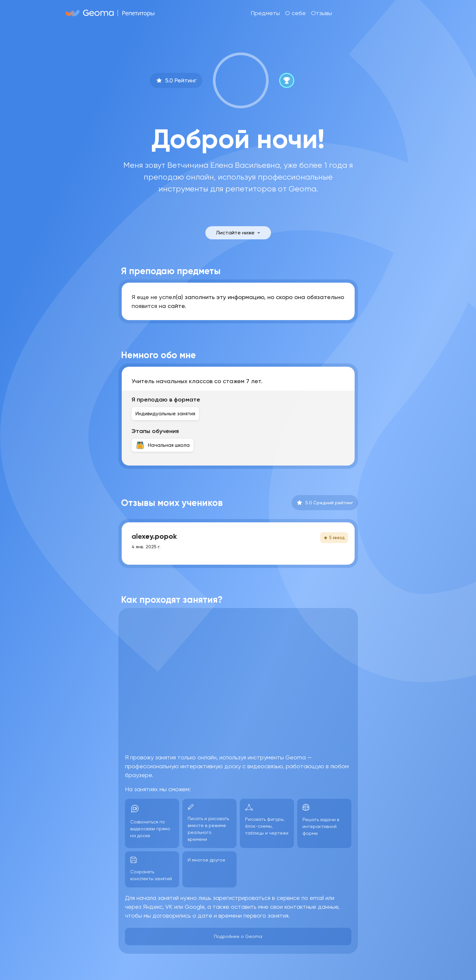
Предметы (265, 13)
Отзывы (321, 13)
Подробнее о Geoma (238, 936)
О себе (295, 13)
